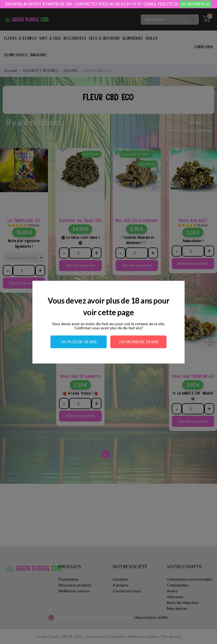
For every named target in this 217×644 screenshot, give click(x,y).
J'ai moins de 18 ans (139, 342)
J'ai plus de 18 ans (79, 342)
